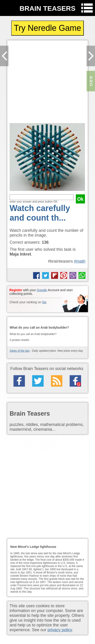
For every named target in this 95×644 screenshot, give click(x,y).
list (44, 302)
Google (42, 290)
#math (80, 261)
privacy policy (60, 630)
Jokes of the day (20, 351)
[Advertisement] (47, 83)
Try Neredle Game (48, 28)
